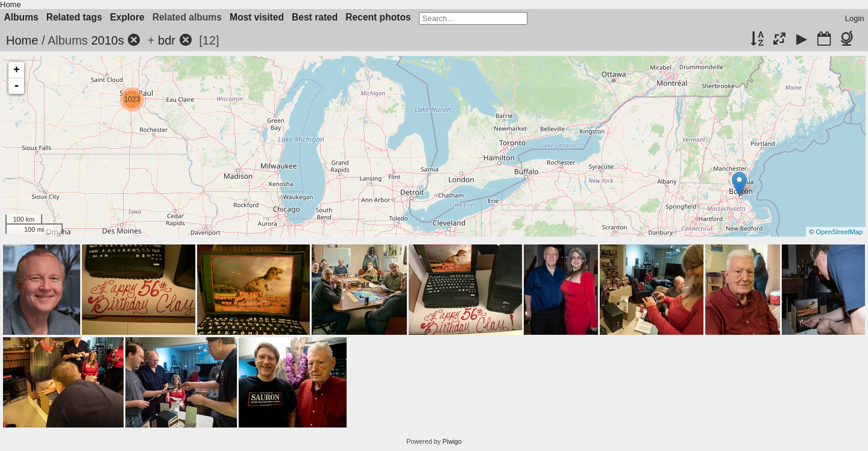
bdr (167, 40)
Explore (127, 17)
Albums (21, 17)
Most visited (257, 17)
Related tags (74, 17)
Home (11, 5)
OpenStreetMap (839, 232)
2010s (108, 40)
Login (855, 18)
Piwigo (452, 441)
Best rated (315, 17)
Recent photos (378, 17)
